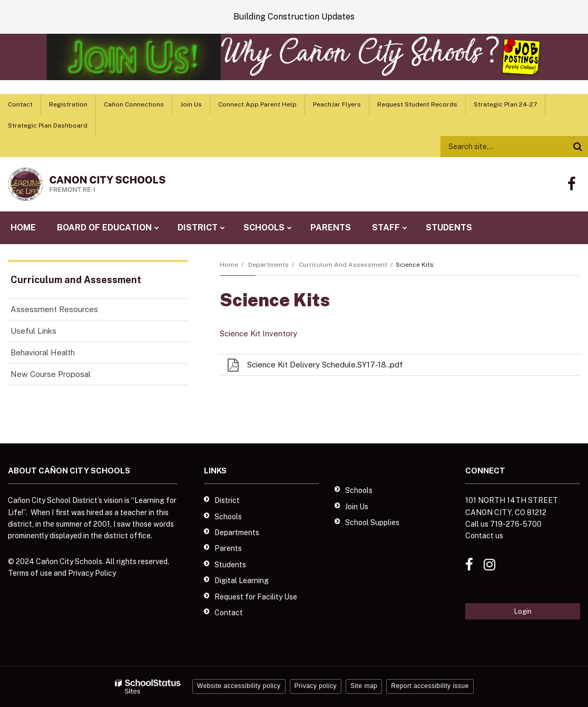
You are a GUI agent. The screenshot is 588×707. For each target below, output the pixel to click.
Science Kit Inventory (258, 333)
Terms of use (30, 573)
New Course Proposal (51, 374)
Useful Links (33, 331)
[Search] (577, 147)
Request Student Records (417, 104)
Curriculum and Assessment (343, 265)
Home (229, 265)
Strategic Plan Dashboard (48, 125)
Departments (268, 265)
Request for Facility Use (256, 597)
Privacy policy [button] (316, 686)
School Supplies (372, 522)
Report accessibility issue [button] (430, 686)
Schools (228, 517)
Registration (68, 104)
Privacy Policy (92, 573)
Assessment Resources (54, 309)
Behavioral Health (43, 352)
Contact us (484, 536)
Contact (20, 104)
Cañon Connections (134, 104)
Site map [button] (364, 686)
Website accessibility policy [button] (239, 686)
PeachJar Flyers (337, 104)
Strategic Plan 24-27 (505, 104)
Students (230, 565)
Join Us (191, 104)
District (227, 500)
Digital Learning (242, 580)
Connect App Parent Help (257, 104)
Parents (228, 548)
